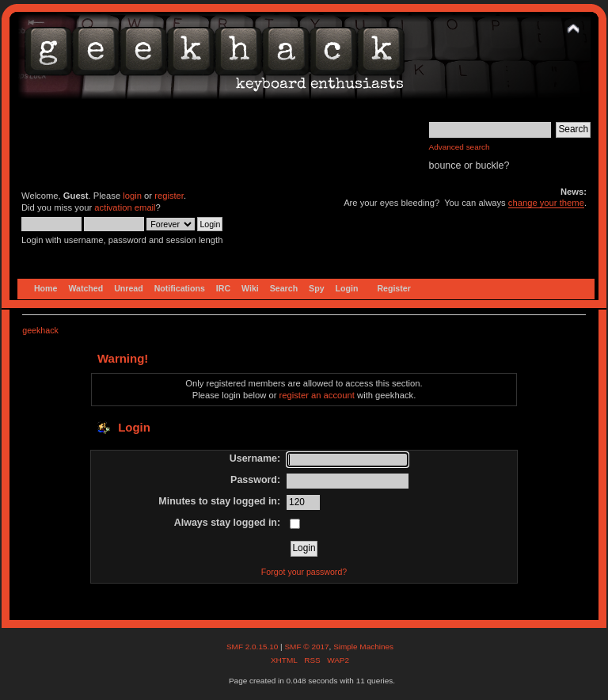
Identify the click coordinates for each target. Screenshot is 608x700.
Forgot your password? (304, 572)
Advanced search (460, 147)
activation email (125, 207)
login (132, 196)
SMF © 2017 (306, 647)
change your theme (546, 203)
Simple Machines (363, 647)
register (169, 196)
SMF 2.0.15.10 (253, 647)
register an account (317, 395)
